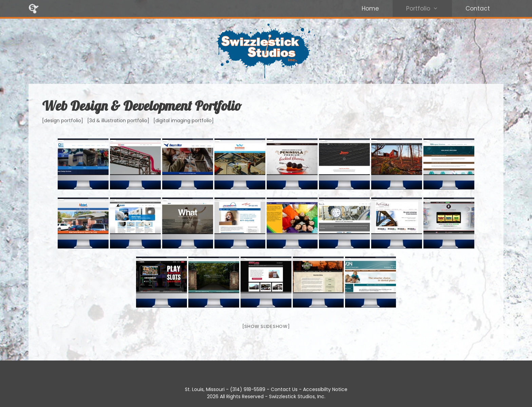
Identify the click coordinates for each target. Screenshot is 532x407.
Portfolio (429, 8)
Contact (478, 8)
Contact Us (284, 389)
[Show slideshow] (266, 326)
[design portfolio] (63, 121)
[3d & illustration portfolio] (118, 121)
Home (370, 8)
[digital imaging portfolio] (184, 121)
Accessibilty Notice (325, 389)
